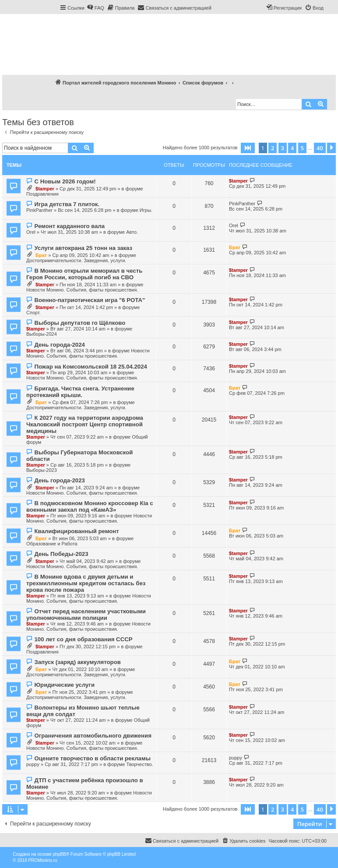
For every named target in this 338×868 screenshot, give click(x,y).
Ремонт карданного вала (69, 226)
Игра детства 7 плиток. (67, 204)
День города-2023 (59, 480)
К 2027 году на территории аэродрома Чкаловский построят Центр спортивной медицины (85, 424)
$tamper (45, 189)
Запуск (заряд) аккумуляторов (77, 662)
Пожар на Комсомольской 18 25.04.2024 (90, 367)
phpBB (60, 854)
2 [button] (273, 148)
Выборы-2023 (42, 470)
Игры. (146, 210)
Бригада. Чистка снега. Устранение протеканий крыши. (80, 392)
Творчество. (139, 764)
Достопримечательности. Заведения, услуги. (76, 260)
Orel (31, 232)
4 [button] (292, 148)
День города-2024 (59, 345)
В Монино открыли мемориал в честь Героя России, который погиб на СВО (84, 274)
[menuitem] (95, 8)
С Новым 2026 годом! (65, 181)
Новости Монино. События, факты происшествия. (82, 290)
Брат (41, 255)
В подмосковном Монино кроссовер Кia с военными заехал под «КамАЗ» (90, 506)
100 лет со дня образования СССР (83, 639)
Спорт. (33, 313)
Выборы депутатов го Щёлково (80, 323)
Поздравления (42, 194)
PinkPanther (39, 210)
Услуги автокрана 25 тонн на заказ (83, 248)
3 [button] (283, 148)
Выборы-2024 (42, 334)
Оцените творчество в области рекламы (92, 758)
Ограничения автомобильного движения (93, 736)
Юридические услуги (64, 685)
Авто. (132, 232)
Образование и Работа (52, 544)
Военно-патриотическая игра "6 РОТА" (90, 300)
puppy (33, 764)
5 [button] (302, 148)
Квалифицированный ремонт (76, 531)
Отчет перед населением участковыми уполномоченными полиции (86, 615)
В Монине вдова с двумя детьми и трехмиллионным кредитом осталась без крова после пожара (86, 583)
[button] (248, 148)
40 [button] (320, 148)
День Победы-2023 (61, 554)
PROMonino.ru (42, 860)
